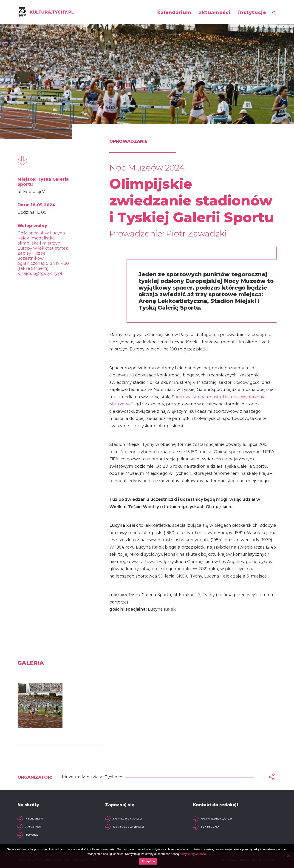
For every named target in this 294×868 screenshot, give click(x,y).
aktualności (215, 12)
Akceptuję (148, 861)
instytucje (252, 12)
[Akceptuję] (288, 856)
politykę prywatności (193, 854)
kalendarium (174, 12)
